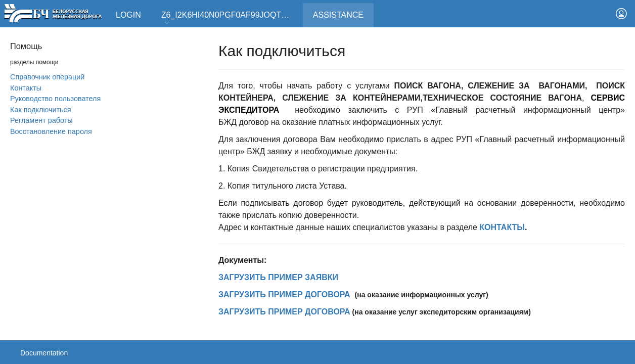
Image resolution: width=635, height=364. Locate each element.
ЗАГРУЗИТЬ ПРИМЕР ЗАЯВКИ (278, 277)
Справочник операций (47, 77)
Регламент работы (41, 120)
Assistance (343, 11)
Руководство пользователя (55, 99)
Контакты (26, 88)
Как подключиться (41, 110)
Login (128, 15)
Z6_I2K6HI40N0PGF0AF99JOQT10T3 (231, 18)
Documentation (44, 353)
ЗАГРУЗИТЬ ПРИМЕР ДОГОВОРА (284, 294)
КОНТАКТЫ (502, 227)
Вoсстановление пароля (51, 131)
